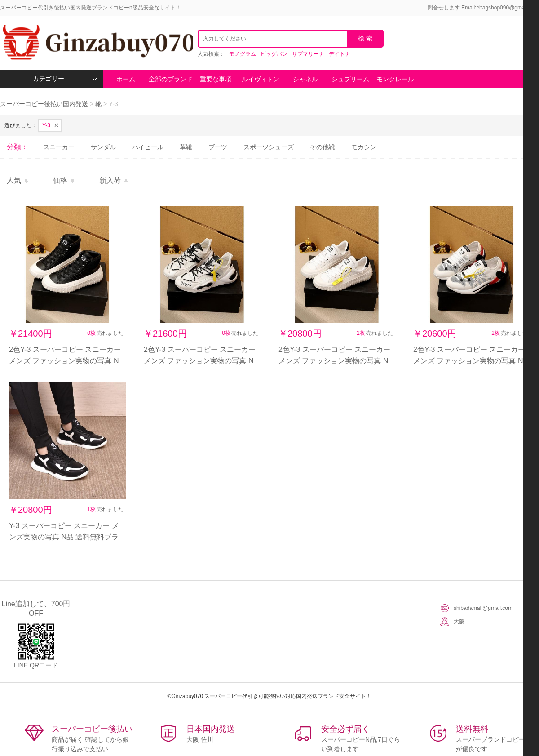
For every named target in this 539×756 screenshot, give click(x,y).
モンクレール (395, 79)
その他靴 (323, 147)
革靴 (186, 147)
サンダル (103, 147)
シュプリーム (350, 79)
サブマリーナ (308, 54)
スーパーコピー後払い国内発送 (45, 104)
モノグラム (243, 54)
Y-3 (46, 125)
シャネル (305, 79)
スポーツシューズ (269, 147)
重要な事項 (216, 79)
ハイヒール (148, 147)
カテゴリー (65, 79)
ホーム (126, 79)
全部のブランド (171, 79)
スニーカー (59, 147)
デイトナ (340, 54)
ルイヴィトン (261, 79)
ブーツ (218, 147)
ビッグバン (274, 54)
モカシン (364, 147)
